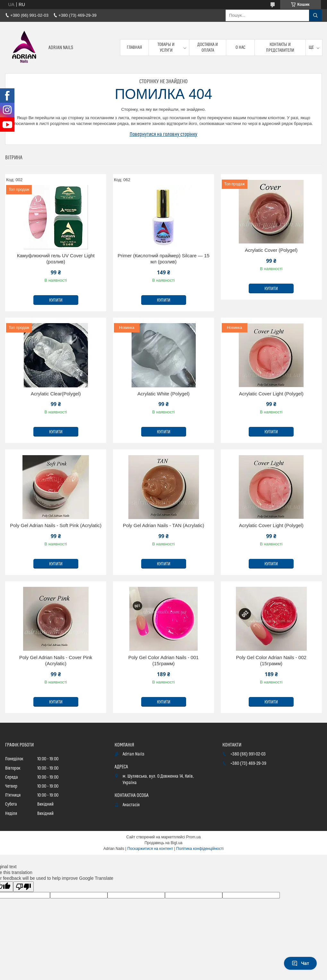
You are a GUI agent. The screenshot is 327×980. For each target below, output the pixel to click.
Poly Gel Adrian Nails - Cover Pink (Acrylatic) (56, 661)
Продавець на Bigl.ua (163, 843)
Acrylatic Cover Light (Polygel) (271, 394)
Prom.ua (193, 837)
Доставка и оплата (208, 48)
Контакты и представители (280, 48)
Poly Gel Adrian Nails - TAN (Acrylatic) (164, 525)
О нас (241, 48)
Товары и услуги (166, 48)
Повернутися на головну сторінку (164, 134)
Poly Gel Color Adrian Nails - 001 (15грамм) (163, 661)
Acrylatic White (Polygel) (163, 394)
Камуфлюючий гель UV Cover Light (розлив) (56, 259)
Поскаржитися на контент (150, 849)
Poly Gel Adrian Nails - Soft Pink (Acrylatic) (56, 525)
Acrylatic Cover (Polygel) (271, 250)
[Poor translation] (23, 887)
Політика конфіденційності (200, 849)
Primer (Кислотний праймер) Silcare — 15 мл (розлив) (163, 259)
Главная (134, 48)
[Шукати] (315, 15)
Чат (300, 963)
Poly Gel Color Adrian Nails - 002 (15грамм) (271, 661)
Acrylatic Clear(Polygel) (56, 394)
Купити (56, 300)
